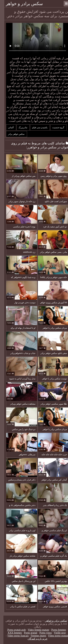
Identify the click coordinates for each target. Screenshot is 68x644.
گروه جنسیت (55, 127)
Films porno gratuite (55, 636)
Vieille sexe (56, 633)
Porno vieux (42, 633)
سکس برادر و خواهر (21, 4)
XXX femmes (11, 633)
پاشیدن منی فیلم (37, 127)
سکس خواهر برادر (13, 134)
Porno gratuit (27, 633)
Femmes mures (35, 636)
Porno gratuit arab (13, 630)
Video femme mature (35, 630)
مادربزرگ (20, 127)
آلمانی (8, 127)
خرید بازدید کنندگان (34, 639)
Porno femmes (55, 630)
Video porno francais (15, 636)
